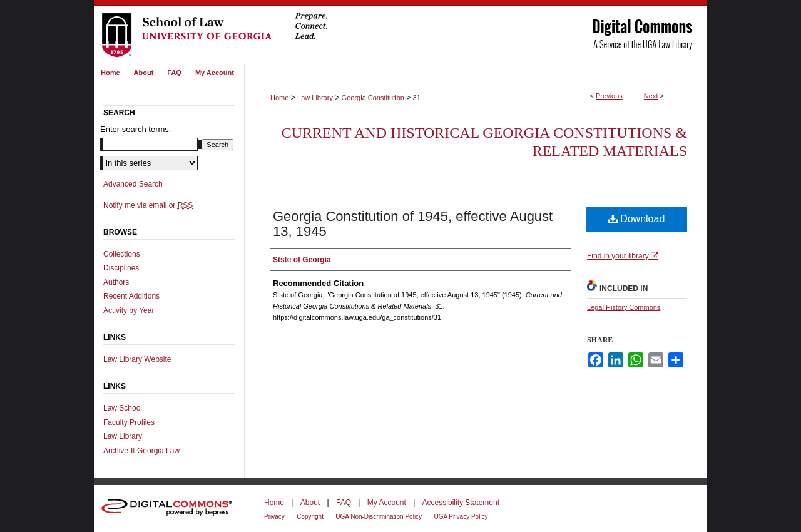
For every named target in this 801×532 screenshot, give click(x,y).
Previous (609, 96)
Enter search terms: (135, 129)
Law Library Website (137, 359)
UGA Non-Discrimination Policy (379, 517)
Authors (116, 282)
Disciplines (121, 268)
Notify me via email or (148, 205)
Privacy (274, 517)
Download (637, 219)
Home (279, 98)
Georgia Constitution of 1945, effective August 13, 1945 (413, 224)
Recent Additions (131, 296)
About (310, 503)
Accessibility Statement (461, 503)
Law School (123, 408)
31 (417, 98)
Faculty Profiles (129, 422)
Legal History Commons (624, 307)
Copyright (310, 517)
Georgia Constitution (373, 98)
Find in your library (623, 256)
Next (651, 96)
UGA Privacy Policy (461, 517)
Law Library (315, 98)
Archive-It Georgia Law (141, 451)
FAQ (344, 503)
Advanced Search (133, 184)
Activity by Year (129, 310)
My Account (387, 503)
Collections (122, 254)
